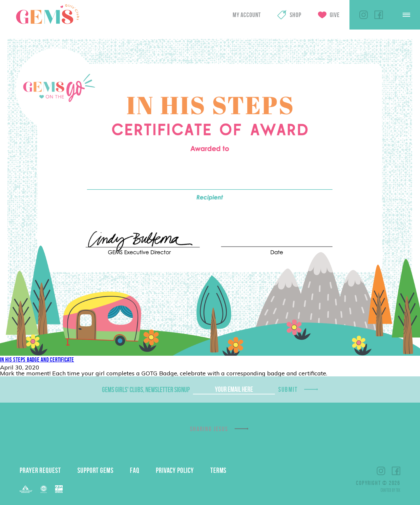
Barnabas (26, 489)
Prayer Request (40, 470)
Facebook (379, 15)
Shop (295, 15)
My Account (247, 15)
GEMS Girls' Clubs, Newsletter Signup (146, 389)
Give (335, 15)
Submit (288, 389)
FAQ (135, 470)
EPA (59, 489)
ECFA (44, 489)
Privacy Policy (175, 470)
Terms (219, 470)
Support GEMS (95, 470)
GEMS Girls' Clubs (48, 14)
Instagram (364, 15)
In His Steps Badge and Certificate (37, 360)
